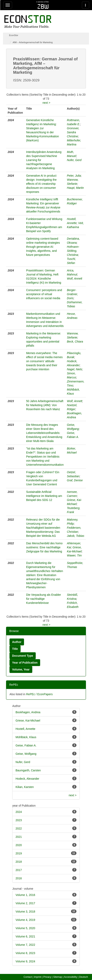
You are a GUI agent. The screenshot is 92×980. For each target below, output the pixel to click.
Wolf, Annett (75, 279)
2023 (19, 820)
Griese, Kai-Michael (28, 721)
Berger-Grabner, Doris (72, 294)
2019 (19, 853)
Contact (28, 977)
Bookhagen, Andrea (28, 712)
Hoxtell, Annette (25, 729)
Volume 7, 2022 (25, 945)
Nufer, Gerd (74, 160)
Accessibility (71, 977)
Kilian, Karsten (25, 787)
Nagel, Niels (75, 369)
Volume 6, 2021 (25, 936)
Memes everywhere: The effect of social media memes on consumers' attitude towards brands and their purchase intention (44, 361)
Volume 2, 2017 (25, 903)
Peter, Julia (74, 176)
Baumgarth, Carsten (28, 770)
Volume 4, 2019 (25, 920)
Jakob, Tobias (76, 536)
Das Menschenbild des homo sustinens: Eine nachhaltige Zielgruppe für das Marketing (44, 547)
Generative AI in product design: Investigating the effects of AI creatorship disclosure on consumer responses (41, 184)
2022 (19, 828)
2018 (19, 862)
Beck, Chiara (75, 342)
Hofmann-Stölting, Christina (73, 251)
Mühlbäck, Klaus (26, 737)
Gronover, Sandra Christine (73, 132)
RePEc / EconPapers (39, 694)
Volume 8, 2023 (25, 953)
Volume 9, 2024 (25, 961)
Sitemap (58, 977)
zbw (43, 6)
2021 (19, 837)
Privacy (47, 977)
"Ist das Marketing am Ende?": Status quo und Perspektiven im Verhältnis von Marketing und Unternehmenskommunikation (45, 457)
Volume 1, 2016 (25, 895)
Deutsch (84, 977)
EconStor (14, 35)
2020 (19, 845)
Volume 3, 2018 (25, 912)
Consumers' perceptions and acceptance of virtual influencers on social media (44, 294)
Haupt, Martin (75, 188)
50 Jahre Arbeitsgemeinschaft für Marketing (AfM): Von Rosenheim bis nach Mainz (45, 405)
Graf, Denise (75, 480)
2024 (19, 812)
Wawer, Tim (74, 555)
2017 (19, 870)
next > (47, 103)
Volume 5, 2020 (25, 928)
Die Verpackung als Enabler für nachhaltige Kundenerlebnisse (43, 599)
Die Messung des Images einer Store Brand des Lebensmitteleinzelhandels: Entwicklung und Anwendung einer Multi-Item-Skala (44, 433)
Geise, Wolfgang (26, 754)
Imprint (38, 977)
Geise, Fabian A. (26, 745)
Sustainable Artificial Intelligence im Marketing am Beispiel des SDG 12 (44, 496)
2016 (19, 878)
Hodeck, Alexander (27, 779)
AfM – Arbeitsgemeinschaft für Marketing (33, 42)
